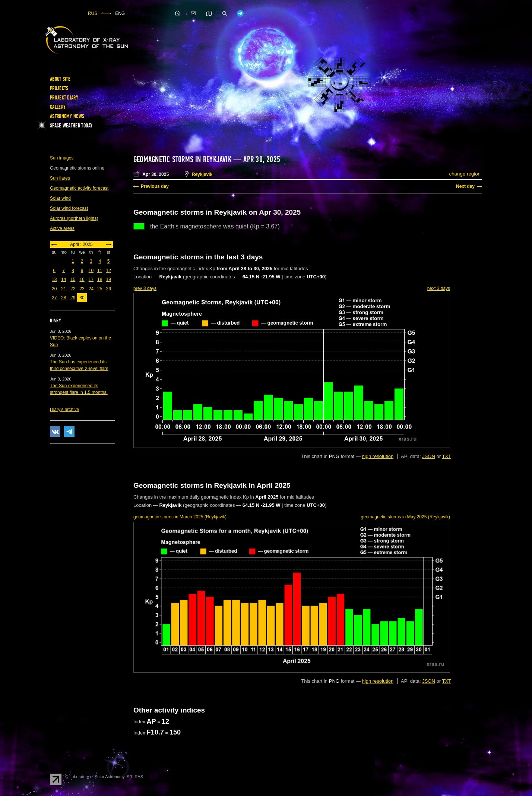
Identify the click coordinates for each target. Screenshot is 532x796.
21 (64, 289)
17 (91, 279)
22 (73, 289)
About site (60, 79)
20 (54, 289)
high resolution (378, 456)
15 (73, 279)
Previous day (155, 186)
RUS (93, 13)
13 (54, 279)
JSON (429, 456)
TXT (446, 456)
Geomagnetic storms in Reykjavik (182, 159)
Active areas (62, 228)
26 (108, 289)
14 (64, 279)
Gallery (58, 107)
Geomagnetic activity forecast (79, 188)
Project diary (64, 98)
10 (91, 271)
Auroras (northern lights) (74, 218)
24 (91, 289)
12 (108, 271)
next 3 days (439, 288)
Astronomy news (67, 116)
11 (100, 271)
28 (64, 298)
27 (54, 298)
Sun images (62, 158)
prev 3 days (145, 288)
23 (82, 289)
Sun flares (60, 178)
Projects (59, 88)
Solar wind (60, 198)
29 (73, 298)
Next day (465, 186)
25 (100, 289)
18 (100, 279)
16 (82, 279)
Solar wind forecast (69, 208)
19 (108, 279)
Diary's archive (64, 410)
